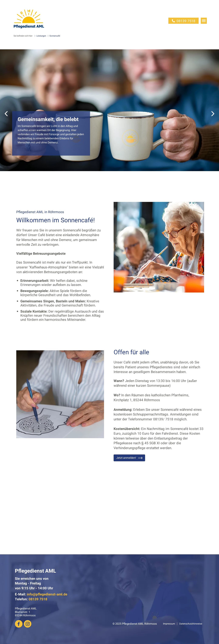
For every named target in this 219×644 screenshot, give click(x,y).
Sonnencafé (54, 36)
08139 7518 (183, 21)
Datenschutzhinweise (191, 624)
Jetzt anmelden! (130, 458)
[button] (6, 114)
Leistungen (40, 36)
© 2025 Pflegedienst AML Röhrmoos (135, 624)
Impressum (169, 624)
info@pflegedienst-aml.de (47, 594)
